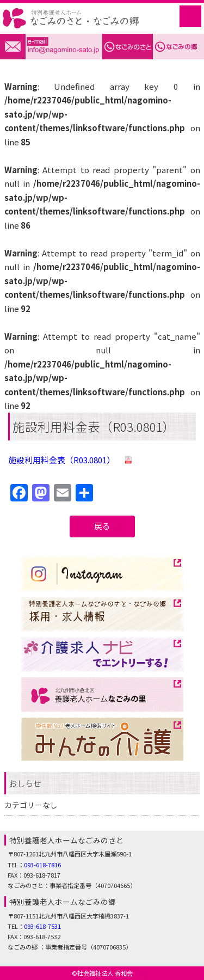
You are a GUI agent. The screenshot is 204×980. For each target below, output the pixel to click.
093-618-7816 (42, 865)
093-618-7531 (42, 926)
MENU (190, 16)
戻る (102, 526)
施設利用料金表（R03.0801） (61, 460)
